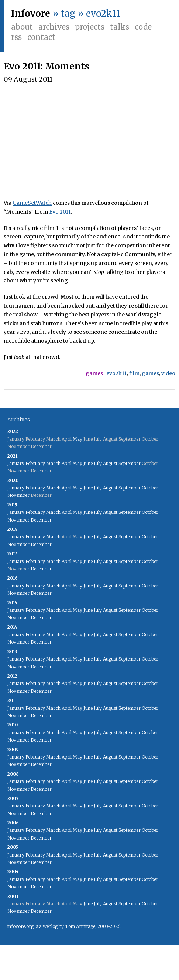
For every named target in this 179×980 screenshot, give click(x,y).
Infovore (31, 13)
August (110, 463)
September (130, 463)
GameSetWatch (32, 203)
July (98, 463)
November (18, 495)
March (53, 463)
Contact (41, 37)
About (22, 27)
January (16, 463)
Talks (120, 27)
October (150, 488)
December (41, 520)
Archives (54, 27)
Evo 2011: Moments (47, 66)
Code (143, 27)
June (88, 463)
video (168, 373)
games (94, 373)
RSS (16, 37)
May (78, 439)
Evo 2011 (60, 212)
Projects (90, 27)
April (67, 463)
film (134, 373)
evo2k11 (117, 373)
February (35, 463)
